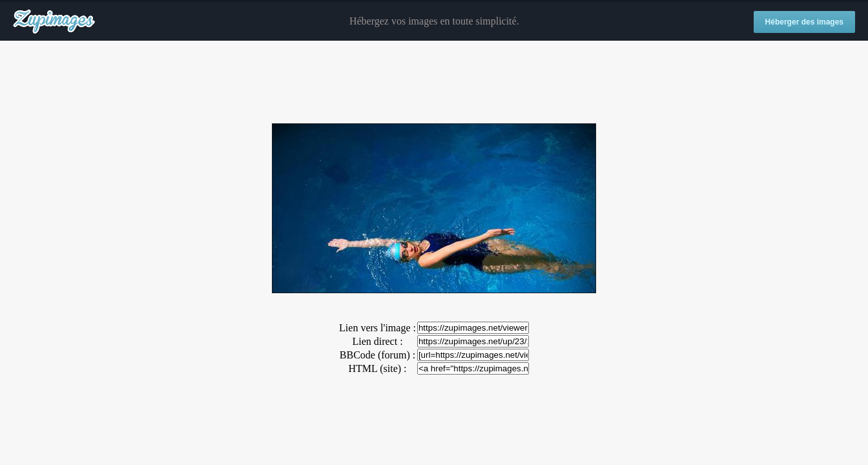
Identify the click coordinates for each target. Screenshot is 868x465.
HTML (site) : (377, 368)
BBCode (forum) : (377, 355)
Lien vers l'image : (377, 328)
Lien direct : (377, 341)
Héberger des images (804, 22)
